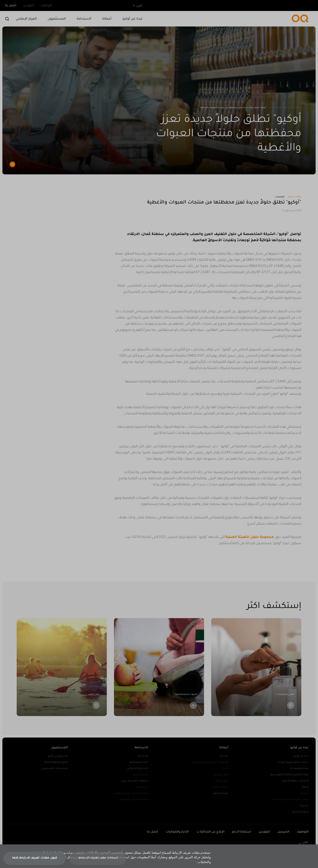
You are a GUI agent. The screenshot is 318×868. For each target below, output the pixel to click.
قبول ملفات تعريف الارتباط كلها (35, 861)
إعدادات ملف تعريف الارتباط (98, 861)
